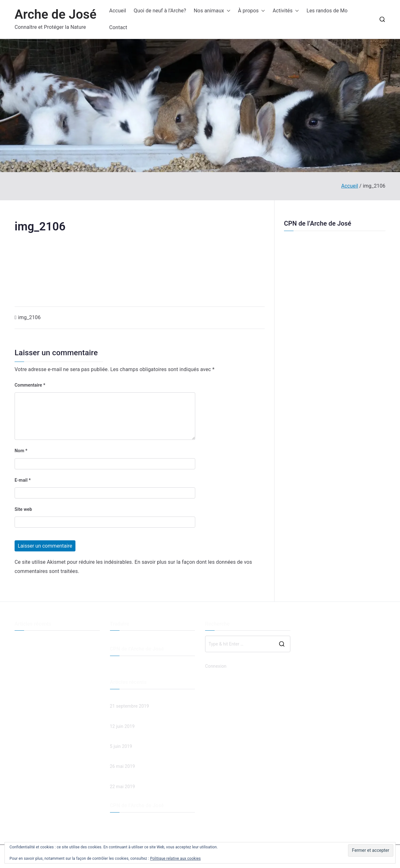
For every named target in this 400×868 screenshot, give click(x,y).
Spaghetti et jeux (31, 671)
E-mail (23, 480)
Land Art (23, 661)
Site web (23, 509)
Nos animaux (212, 11)
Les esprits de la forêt (36, 650)
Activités (286, 11)
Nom (21, 451)
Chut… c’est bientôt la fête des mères (52, 682)
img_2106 (29, 317)
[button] (227, 11)
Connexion (216, 666)
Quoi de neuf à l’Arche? (160, 11)
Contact (118, 27)
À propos (252, 11)
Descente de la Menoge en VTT (46, 640)
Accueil (117, 11)
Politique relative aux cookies (175, 858)
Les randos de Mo (327, 11)
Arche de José (55, 14)
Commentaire (30, 385)
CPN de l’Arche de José (318, 223)
